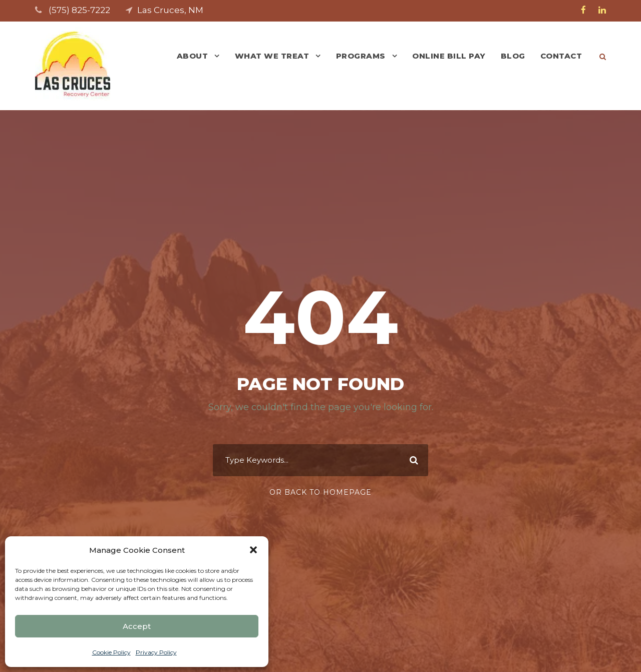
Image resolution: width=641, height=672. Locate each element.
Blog (513, 56)
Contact (561, 56)
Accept (137, 626)
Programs (361, 56)
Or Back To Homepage (320, 492)
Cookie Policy (111, 652)
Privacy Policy (156, 652)
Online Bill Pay (449, 56)
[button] (253, 550)
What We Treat (272, 56)
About (193, 56)
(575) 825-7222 (79, 10)
